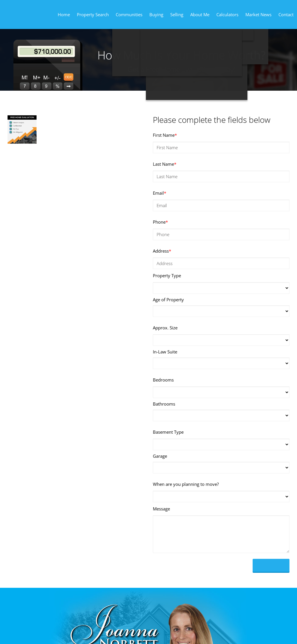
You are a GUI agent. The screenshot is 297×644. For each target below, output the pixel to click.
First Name (165, 135)
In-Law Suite (165, 352)
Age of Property (168, 300)
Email (160, 193)
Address (162, 251)
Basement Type (168, 432)
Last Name (165, 164)
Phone (160, 222)
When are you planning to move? (186, 484)
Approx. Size (165, 328)
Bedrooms (163, 380)
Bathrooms (164, 404)
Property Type (167, 276)
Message (161, 509)
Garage (160, 456)
